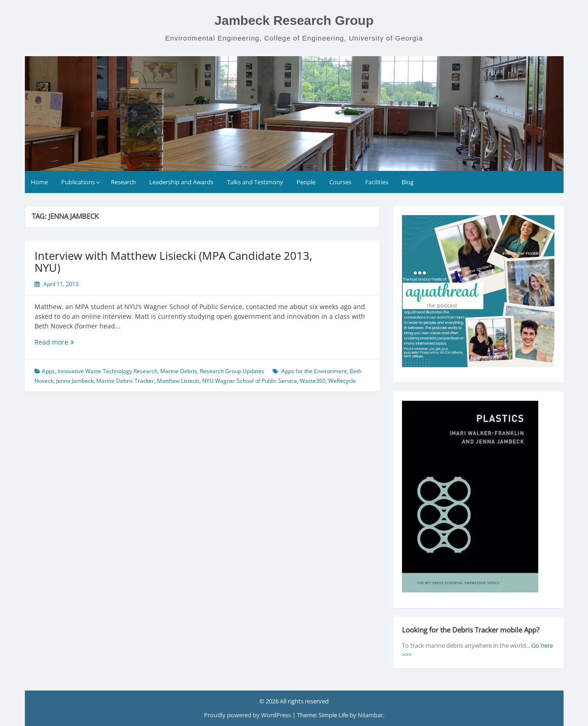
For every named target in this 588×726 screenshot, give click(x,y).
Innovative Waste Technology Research (108, 371)
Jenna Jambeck (75, 381)
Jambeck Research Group (294, 20)
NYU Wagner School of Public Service (250, 381)
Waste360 (313, 381)
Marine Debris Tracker (125, 381)
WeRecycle (342, 381)
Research (123, 182)
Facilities (377, 182)
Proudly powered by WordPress (248, 715)
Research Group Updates (232, 371)
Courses (340, 182)
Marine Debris (179, 371)
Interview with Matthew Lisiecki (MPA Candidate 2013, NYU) (173, 261)
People (306, 182)
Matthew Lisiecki (178, 381)
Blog (408, 182)
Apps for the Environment (314, 371)
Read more (67, 342)
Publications (78, 182)
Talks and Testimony (255, 182)
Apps (48, 371)
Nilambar (370, 715)
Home (39, 182)
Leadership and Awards (181, 182)
